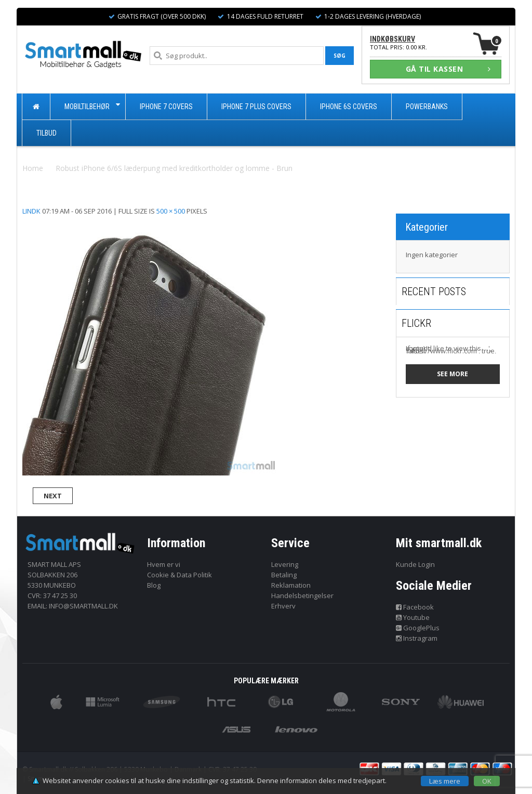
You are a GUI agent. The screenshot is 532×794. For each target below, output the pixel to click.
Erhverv (283, 606)
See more (453, 374)
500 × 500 (171, 211)
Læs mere (445, 781)
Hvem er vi (164, 564)
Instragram (417, 638)
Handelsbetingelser (302, 595)
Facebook (415, 607)
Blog (154, 585)
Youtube (413, 617)
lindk (31, 211)
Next (53, 496)
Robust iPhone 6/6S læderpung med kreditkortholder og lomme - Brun (174, 168)
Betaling (284, 575)
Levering (285, 564)
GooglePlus (418, 628)
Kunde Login (415, 564)
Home (33, 168)
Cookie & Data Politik (179, 575)
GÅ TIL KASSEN (448, 69)
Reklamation (291, 585)
